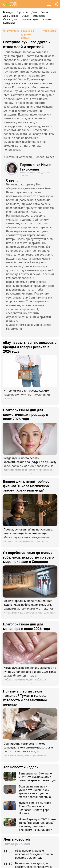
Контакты (9, 23)
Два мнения (10, 16)
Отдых (25, 16)
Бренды (8, 12)
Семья (44, 12)
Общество (39, 16)
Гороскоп (22, 12)
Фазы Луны (10, 19)
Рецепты (47, 19)
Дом (34, 12)
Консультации (29, 19)
